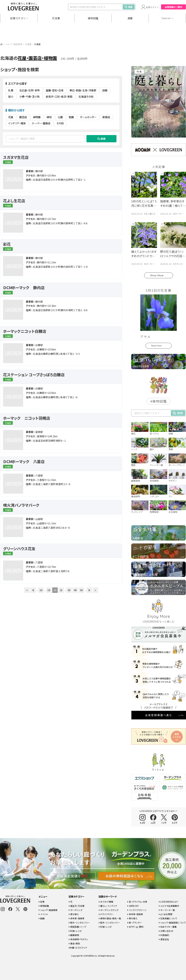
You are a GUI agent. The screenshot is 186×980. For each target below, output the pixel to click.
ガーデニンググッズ (108, 910)
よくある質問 (166, 914)
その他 (60, 123)
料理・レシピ (75, 931)
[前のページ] (33, 590)
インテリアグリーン (137, 910)
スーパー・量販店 (41, 123)
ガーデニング (76, 910)
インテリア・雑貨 (17, 123)
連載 (130, 18)
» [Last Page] (95, 590)
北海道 (28, 44)
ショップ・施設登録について (172, 922)
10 (41, 590)
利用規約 (164, 935)
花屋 (11, 117)
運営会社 (164, 939)
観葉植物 (74, 935)
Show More (157, 275)
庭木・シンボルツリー (79, 922)
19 (49, 590)
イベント (43, 914)
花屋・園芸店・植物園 (37, 58)
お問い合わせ (166, 931)
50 (81, 590)
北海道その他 (86, 97)
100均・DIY (133, 906)
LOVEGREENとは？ (169, 902)
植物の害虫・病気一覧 (110, 918)
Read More (156, 346)
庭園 (71, 117)
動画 (42, 918)
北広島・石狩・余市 (29, 90)
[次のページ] (89, 590)
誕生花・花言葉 (77, 906)
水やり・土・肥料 (135, 927)
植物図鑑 (93, 18)
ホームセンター (88, 117)
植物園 (37, 117)
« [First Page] (27, 590)
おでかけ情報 (106, 902)
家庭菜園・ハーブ (77, 927)
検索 (129, 7)
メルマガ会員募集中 (169, 906)
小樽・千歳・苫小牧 (29, 97)
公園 (60, 117)
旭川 (11, 97)
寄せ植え (74, 914)
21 (61, 590)
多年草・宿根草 (77, 918)
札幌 (11, 90)
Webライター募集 (168, 927)
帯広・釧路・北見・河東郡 (83, 90)
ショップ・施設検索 (14, 44)
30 (69, 590)
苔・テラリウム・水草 (137, 902)
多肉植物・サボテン (78, 939)
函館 (105, 90)
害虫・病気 (74, 943)
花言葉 (56, 18)
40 (75, 590)
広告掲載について (168, 918)
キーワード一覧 (167, 910)
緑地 (49, 117)
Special (166, 18)
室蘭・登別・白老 (55, 90)
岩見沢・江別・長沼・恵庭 (59, 97)
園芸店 (23, 117)
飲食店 (106, 117)
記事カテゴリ (18, 18)
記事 (42, 902)
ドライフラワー (106, 914)
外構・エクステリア (78, 948)
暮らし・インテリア (108, 906)
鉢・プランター (135, 922)
